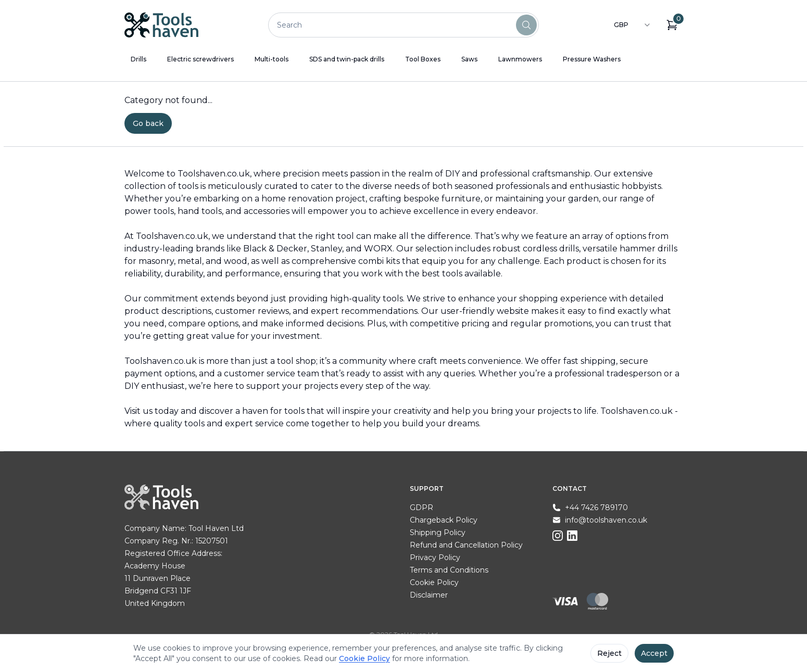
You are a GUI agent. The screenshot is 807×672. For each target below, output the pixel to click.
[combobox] (633, 25)
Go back (148, 123)
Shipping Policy (438, 532)
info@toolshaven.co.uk (606, 520)
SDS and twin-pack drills (347, 59)
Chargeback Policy (444, 520)
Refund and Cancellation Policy (466, 545)
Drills (138, 59)
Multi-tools (272, 59)
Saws (469, 59)
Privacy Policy (435, 557)
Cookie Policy (434, 582)
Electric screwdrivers (200, 59)
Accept (654, 653)
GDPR (421, 508)
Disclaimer (429, 595)
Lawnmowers (520, 59)
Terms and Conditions (449, 570)
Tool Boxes (423, 59)
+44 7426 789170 (596, 508)
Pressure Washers (592, 59)
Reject (609, 653)
